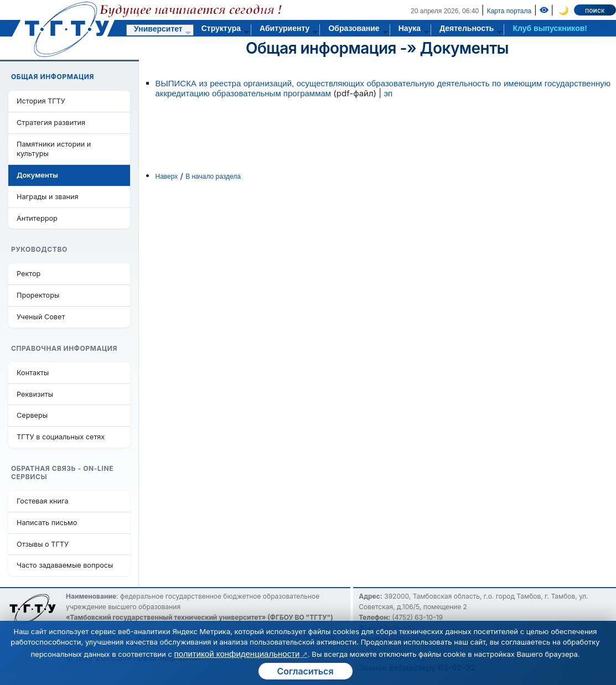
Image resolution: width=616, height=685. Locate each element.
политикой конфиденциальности (237, 654)
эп (388, 93)
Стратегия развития (51, 123)
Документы (464, 48)
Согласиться (305, 671)
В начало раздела (213, 177)
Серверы (32, 415)
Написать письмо (47, 523)
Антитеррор (37, 218)
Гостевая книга (43, 501)
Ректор (29, 274)
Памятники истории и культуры (54, 149)
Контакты (33, 373)
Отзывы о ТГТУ (43, 544)
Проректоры (38, 295)
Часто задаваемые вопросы (65, 565)
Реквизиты (35, 394)
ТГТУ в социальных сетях (61, 437)
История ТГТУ (41, 101)
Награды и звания (48, 197)
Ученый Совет (41, 317)
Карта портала (509, 11)
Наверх (167, 177)
